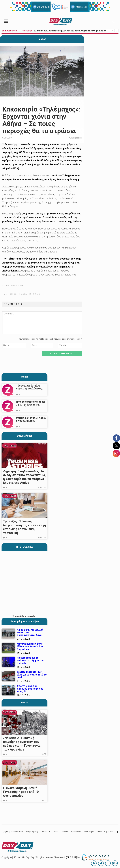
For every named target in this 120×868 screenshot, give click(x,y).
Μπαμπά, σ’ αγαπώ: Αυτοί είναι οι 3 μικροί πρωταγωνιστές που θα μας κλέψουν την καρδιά (31, 422)
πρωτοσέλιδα (20, 616)
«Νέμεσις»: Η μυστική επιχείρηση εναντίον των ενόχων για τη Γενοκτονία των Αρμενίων (22, 744)
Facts (44, 754)
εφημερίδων (32, 616)
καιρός (13, 294)
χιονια (37, 294)
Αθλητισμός (89, 832)
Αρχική (5, 832)
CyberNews (76, 832)
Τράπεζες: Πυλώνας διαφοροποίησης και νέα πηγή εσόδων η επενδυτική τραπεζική (24, 527)
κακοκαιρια (25, 294)
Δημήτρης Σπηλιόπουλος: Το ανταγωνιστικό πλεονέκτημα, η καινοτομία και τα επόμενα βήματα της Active (24, 477)
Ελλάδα (42, 39)
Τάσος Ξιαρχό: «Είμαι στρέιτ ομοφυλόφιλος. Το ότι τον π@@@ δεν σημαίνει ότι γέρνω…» (29, 390)
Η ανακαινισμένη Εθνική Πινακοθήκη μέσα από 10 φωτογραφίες (21, 792)
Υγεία (111, 832)
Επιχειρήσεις (25, 436)
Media (24, 377)
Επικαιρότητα (17, 832)
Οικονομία (45, 832)
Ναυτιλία (101, 832)
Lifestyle (65, 832)
